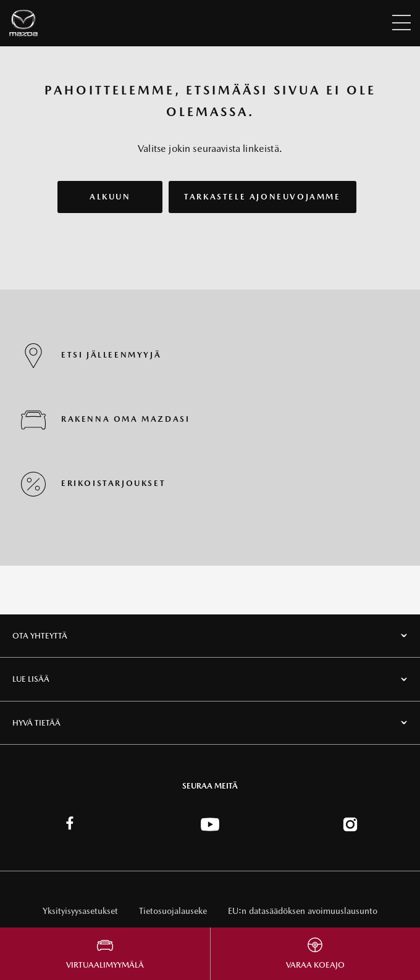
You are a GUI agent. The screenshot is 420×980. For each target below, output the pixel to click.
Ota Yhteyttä (40, 636)
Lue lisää (31, 679)
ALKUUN (110, 197)
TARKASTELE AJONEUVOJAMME (262, 197)
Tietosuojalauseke (173, 911)
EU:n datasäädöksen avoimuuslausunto (303, 911)
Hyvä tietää (36, 723)
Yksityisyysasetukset (80, 911)
